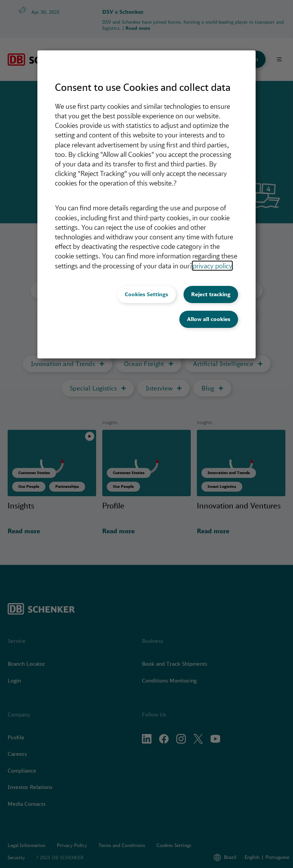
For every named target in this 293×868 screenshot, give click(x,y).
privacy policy (212, 266)
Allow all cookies (209, 319)
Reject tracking (211, 294)
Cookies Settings (146, 294)
